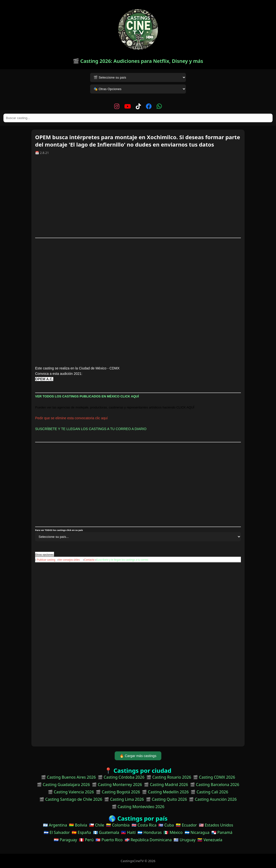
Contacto (89, 560)
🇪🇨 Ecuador (186, 825)
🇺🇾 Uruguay (185, 840)
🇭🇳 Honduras (150, 832)
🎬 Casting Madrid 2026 (166, 785)
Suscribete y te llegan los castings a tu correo (122, 560)
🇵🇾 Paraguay (65, 840)
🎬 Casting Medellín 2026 (165, 792)
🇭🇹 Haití (128, 832)
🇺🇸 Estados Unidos (216, 825)
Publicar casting (47, 560)
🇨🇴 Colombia (118, 825)
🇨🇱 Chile (97, 825)
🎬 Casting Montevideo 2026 (138, 807)
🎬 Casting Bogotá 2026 (118, 792)
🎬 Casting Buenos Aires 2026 (69, 777)
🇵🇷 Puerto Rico (109, 840)
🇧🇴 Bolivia (78, 825)
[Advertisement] (138, 198)
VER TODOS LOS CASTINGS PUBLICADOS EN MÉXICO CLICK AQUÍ (87, 396)
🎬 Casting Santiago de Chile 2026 (71, 799)
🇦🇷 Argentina (55, 825)
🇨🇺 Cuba (166, 825)
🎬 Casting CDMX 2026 (214, 777)
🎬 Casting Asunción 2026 (213, 799)
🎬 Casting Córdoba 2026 (121, 777)
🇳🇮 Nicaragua (197, 832)
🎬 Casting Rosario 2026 (169, 777)
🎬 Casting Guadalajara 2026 (63, 785)
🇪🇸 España (81, 832)
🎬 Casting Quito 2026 (166, 799)
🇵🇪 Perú (86, 840)
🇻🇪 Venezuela (210, 840)
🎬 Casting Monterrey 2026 (117, 785)
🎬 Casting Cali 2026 (209, 792)
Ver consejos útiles (69, 560)
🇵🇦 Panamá (222, 832)
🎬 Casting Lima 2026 (124, 799)
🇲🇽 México (173, 832)
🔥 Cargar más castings (138, 756)
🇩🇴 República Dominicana (148, 840)
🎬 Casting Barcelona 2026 (215, 785)
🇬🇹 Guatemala (106, 832)
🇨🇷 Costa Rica (144, 825)
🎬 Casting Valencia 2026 (71, 792)
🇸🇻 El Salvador (57, 832)
